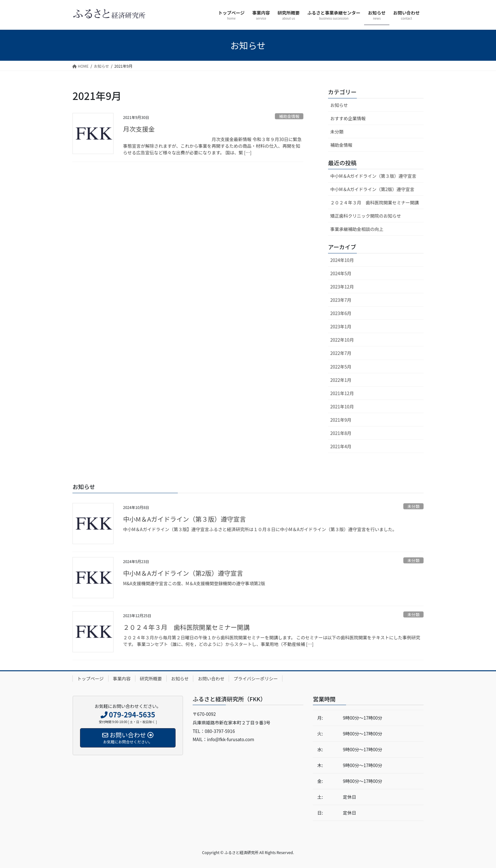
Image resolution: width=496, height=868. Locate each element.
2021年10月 (342, 406)
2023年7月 (341, 300)
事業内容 (122, 679)
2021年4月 (341, 446)
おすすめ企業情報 (348, 118)
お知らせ (339, 105)
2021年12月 (342, 393)
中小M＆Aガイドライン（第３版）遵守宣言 (373, 176)
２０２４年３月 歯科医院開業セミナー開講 (375, 202)
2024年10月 (342, 260)
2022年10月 (342, 340)
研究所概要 (151, 679)
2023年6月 (341, 313)
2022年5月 (341, 367)
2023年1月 (341, 326)
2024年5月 (341, 273)
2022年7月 (341, 353)
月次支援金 (139, 129)
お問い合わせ (211, 679)
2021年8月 (341, 433)
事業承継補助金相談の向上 (357, 229)
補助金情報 (289, 116)
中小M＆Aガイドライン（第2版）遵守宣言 (372, 189)
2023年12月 (342, 287)
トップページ (90, 679)
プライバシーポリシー (256, 679)
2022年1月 (341, 380)
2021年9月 (341, 420)
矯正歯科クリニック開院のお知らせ (366, 216)
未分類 (337, 132)
